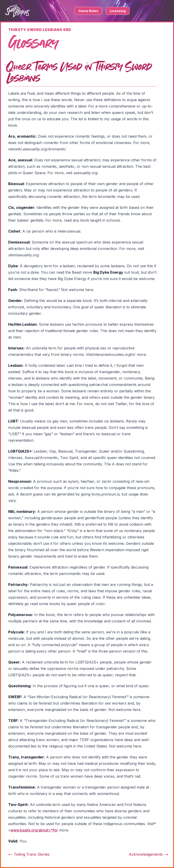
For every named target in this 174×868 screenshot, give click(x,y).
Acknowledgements (149, 854)
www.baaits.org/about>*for (34, 830)
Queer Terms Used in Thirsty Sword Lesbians (79, 73)
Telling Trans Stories (29, 854)
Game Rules (88, 11)
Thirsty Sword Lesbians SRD (40, 30)
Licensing (118, 11)
